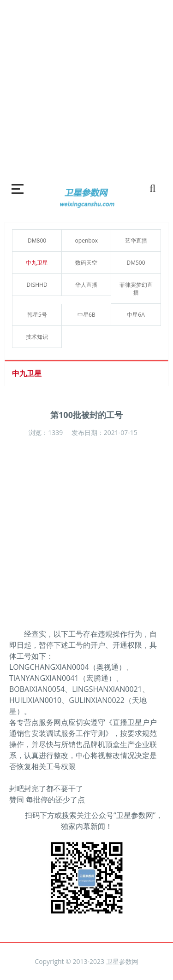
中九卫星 (37, 263)
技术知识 (37, 337)
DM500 (136, 263)
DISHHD (37, 285)
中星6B (86, 315)
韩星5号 (37, 315)
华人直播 (86, 285)
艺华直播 (136, 241)
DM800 (37, 241)
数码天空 (86, 263)
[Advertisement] (86, 86)
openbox (87, 241)
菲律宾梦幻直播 (136, 289)
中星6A (136, 315)
